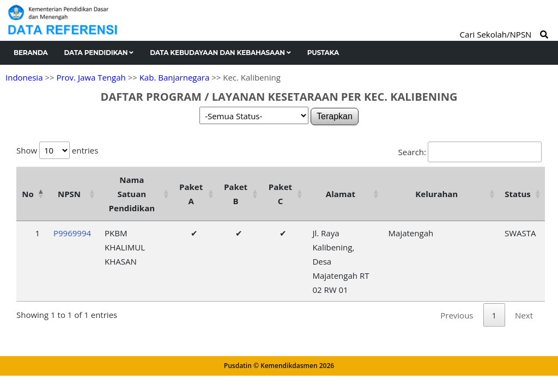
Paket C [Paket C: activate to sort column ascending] (280, 194)
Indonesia (24, 77)
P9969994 (72, 233)
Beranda (31, 53)
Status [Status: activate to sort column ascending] (518, 194)
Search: (470, 152)
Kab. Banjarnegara (175, 77)
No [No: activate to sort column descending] (28, 194)
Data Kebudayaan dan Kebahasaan (220, 53)
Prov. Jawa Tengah (91, 77)
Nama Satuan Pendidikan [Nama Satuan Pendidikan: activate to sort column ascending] (132, 194)
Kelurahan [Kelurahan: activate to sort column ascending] (436, 194)
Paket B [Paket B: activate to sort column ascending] (236, 194)
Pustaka (323, 53)
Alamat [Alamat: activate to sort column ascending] (341, 194)
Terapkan (335, 116)
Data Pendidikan (99, 53)
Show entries (57, 150)
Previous (457, 315)
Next (524, 315)
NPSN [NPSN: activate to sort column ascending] (69, 194)
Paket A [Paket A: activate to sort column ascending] (191, 194)
